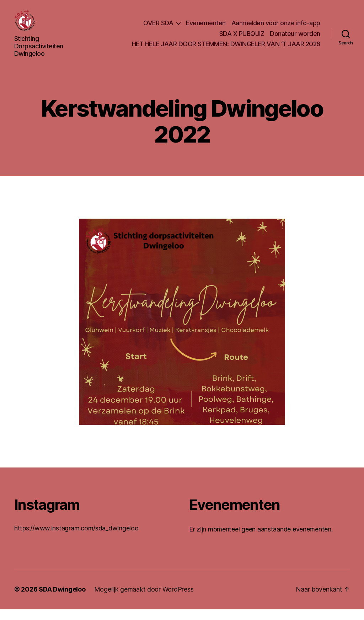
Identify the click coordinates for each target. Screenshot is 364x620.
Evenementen (206, 28)
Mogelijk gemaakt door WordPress (144, 600)
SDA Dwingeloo (62, 600)
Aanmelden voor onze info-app (276, 28)
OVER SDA (158, 28)
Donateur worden (295, 39)
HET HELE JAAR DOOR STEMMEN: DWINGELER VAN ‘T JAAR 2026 (226, 49)
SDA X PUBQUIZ (242, 39)
